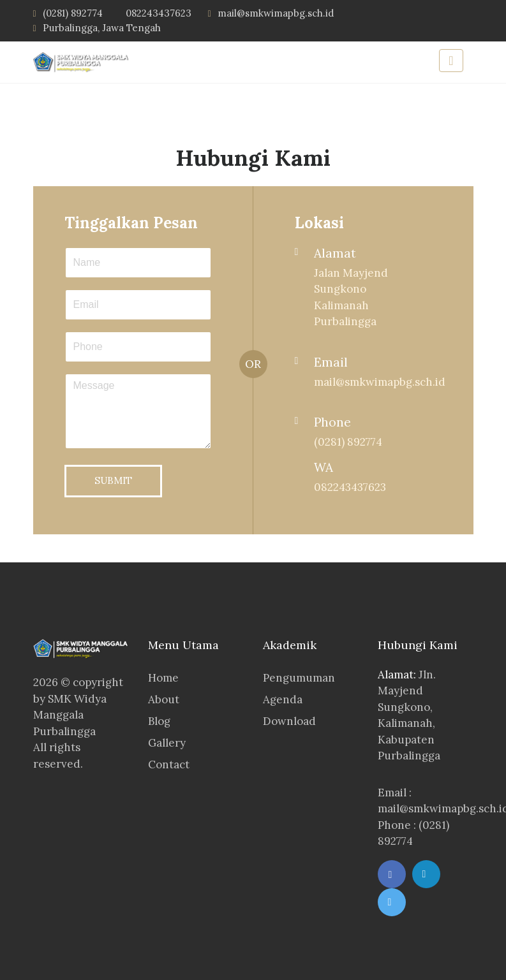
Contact (169, 764)
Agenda (283, 699)
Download (289, 721)
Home (163, 678)
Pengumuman (299, 678)
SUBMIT (113, 480)
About (164, 699)
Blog (159, 721)
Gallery (167, 743)
